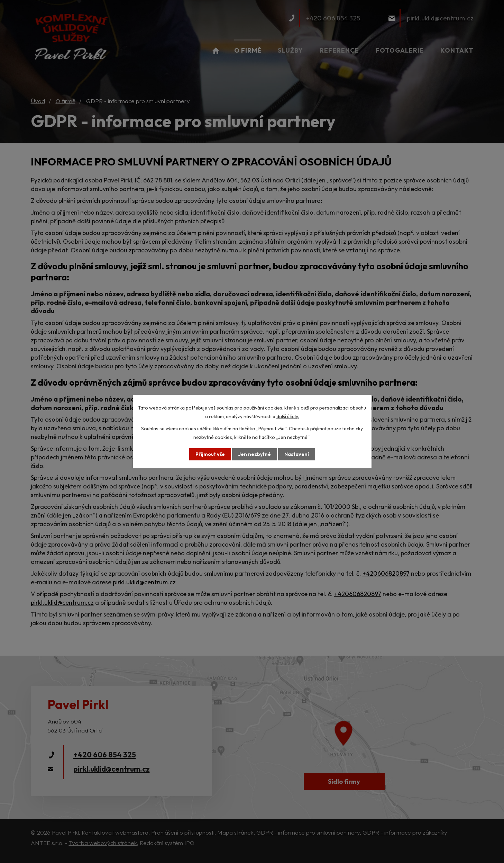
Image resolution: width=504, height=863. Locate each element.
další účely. (288, 416)
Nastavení (297, 454)
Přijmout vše (210, 454)
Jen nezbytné (255, 454)
